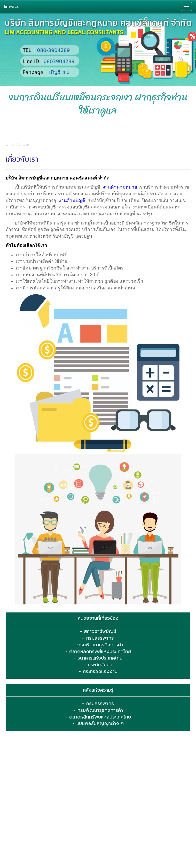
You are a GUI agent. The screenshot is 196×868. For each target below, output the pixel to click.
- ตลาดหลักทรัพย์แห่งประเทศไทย (98, 652)
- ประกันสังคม (98, 665)
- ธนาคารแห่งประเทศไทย (98, 658)
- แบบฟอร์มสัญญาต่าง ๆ (98, 723)
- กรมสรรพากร (98, 638)
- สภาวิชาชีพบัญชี (98, 631)
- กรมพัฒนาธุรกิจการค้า (98, 645)
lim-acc (12, 6)
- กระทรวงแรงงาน (98, 671)
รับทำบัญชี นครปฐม (134, 214)
